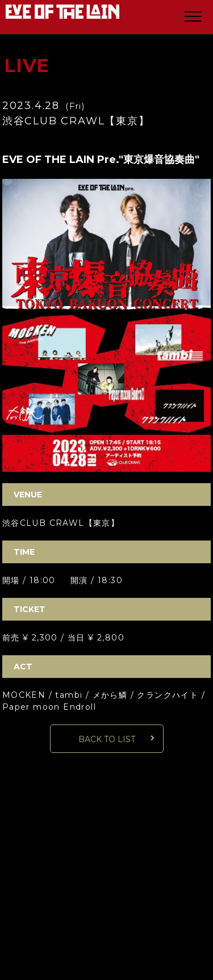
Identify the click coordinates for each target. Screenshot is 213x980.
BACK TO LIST (107, 739)
